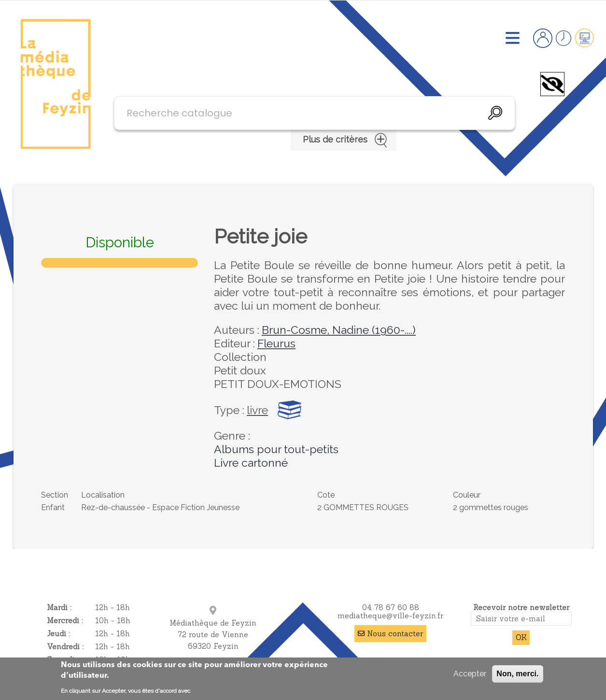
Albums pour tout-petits (276, 449)
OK (521, 637)
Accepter (470, 674)
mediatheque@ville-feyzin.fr (390, 616)
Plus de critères (344, 140)
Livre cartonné (251, 463)
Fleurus (276, 343)
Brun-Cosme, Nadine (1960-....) (339, 330)
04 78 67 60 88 (391, 607)
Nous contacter (395, 634)
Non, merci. (517, 674)
